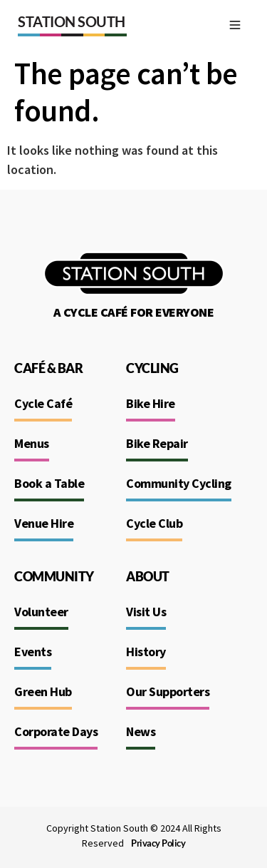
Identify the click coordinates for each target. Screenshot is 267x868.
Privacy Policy (158, 843)
